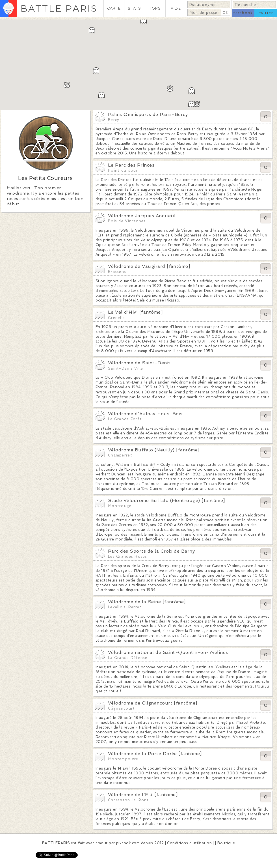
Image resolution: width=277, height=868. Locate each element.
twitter (266, 13)
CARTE (114, 8)
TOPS (155, 8)
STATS (134, 8)
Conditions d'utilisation (189, 843)
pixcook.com (128, 843)
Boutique (226, 843)
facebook (243, 13)
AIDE (176, 8)
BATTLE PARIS (59, 8)
